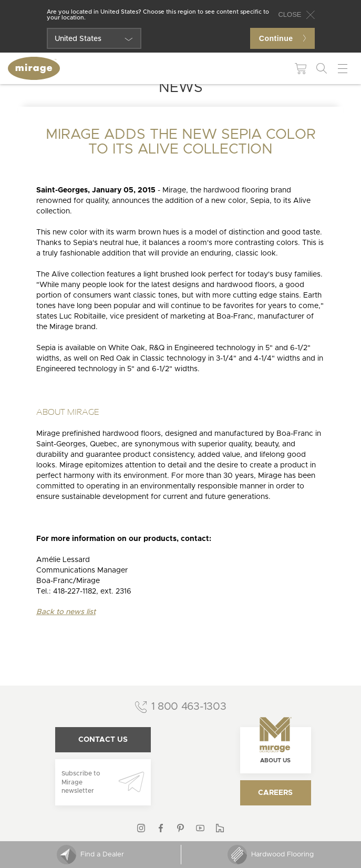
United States (78, 39)
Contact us (103, 740)
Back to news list (66, 612)
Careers (275, 793)
